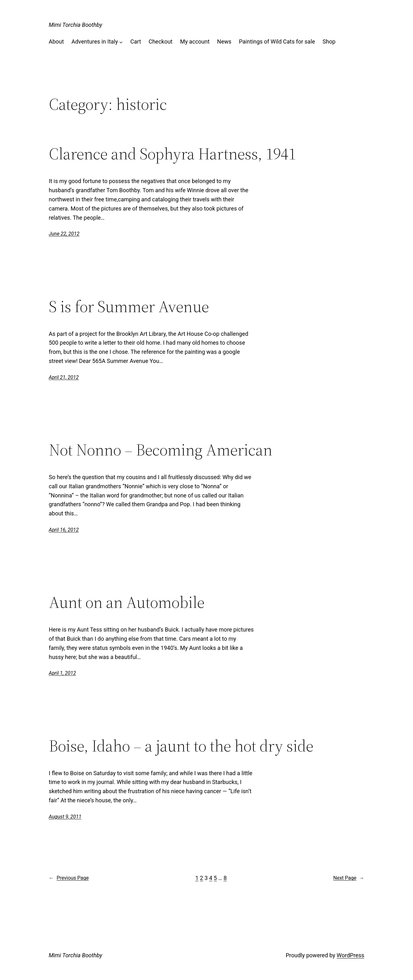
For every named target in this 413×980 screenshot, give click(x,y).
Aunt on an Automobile (127, 602)
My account (195, 42)
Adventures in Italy (94, 42)
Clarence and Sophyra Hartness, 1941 (172, 154)
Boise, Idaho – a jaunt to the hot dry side (181, 746)
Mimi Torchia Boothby (76, 25)
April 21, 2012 (64, 377)
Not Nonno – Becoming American (161, 450)
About (56, 42)
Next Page (349, 878)
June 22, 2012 (64, 234)
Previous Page (69, 878)
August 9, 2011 (65, 817)
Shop (329, 42)
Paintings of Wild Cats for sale (277, 42)
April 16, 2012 (64, 530)
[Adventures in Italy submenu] (121, 42)
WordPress (350, 955)
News (224, 42)
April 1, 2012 (62, 673)
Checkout (161, 42)
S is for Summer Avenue (129, 306)
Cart (136, 42)
